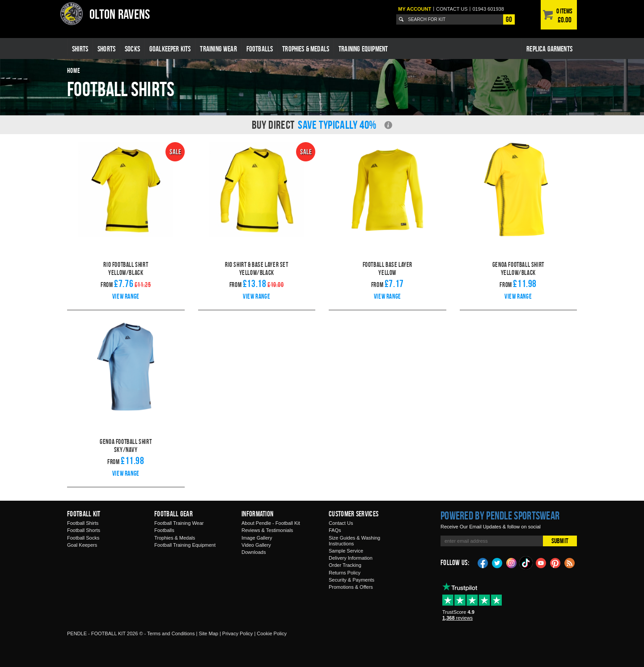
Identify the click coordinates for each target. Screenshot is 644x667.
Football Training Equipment (185, 545)
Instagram (512, 562)
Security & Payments (352, 580)
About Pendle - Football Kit (271, 523)
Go (509, 19)
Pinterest (555, 562)
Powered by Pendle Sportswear (500, 515)
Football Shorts (84, 530)
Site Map (208, 633)
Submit (560, 541)
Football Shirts (83, 523)
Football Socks (83, 538)
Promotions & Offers (351, 587)
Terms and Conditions (171, 633)
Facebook (483, 562)
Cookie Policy (272, 633)
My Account (415, 9)
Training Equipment (363, 49)
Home (74, 70)
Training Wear (218, 49)
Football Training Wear (179, 523)
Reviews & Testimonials (267, 530)
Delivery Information (351, 558)
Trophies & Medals (306, 49)
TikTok (526, 563)
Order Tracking (345, 565)
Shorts (106, 49)
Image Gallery (257, 538)
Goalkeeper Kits (170, 49)
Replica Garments (549, 49)
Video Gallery (256, 545)
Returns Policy (345, 573)
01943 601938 (488, 9)
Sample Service (346, 551)
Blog (570, 562)
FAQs (335, 530)
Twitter (497, 562)
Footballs (260, 49)
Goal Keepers (82, 545)
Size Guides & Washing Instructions (354, 541)
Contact (452, 9)
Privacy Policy (237, 633)
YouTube (541, 562)
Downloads (254, 552)
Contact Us (341, 523)
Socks (132, 49)
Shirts (80, 49)
